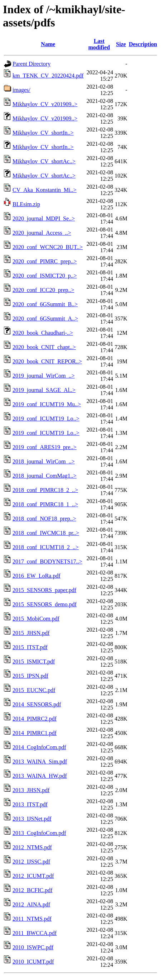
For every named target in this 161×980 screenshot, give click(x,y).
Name (48, 44)
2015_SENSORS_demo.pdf (45, 604)
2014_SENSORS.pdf (37, 704)
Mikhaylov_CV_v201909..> (45, 104)
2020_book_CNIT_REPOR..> (47, 361)
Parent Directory (31, 64)
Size (121, 44)
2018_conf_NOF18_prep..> (44, 519)
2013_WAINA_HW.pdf (40, 776)
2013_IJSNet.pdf (32, 819)
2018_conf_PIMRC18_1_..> (45, 504)
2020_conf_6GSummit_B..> (45, 304)
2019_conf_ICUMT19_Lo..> (46, 419)
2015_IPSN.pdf (30, 676)
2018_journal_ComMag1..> (45, 476)
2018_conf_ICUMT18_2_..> (46, 547)
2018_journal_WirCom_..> (44, 461)
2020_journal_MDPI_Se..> (44, 218)
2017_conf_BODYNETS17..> (47, 561)
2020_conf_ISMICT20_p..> (45, 276)
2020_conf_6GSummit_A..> (45, 319)
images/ (21, 90)
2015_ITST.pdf (30, 647)
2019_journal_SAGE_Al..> (44, 390)
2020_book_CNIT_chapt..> (44, 347)
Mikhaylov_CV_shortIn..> (43, 133)
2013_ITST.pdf (30, 804)
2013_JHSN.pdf (31, 790)
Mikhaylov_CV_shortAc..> (44, 161)
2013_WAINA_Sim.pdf (40, 762)
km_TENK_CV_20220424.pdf (48, 76)
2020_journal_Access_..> (42, 233)
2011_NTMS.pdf (32, 919)
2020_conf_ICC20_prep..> (43, 290)
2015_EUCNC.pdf (34, 690)
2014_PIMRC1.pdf (35, 733)
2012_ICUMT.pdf (33, 876)
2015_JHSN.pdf (31, 633)
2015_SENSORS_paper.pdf (44, 590)
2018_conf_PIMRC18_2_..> (45, 490)
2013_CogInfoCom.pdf (39, 833)
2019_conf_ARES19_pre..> (45, 447)
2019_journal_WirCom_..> (44, 376)
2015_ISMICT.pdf (34, 661)
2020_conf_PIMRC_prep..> (45, 261)
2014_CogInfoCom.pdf (39, 747)
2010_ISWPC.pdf (33, 947)
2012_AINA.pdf (31, 904)
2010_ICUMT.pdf (33, 962)
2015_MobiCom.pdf (36, 619)
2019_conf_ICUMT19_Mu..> (47, 404)
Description (143, 44)
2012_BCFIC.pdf (33, 890)
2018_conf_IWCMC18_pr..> (46, 533)
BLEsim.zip (26, 204)
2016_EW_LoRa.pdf (36, 576)
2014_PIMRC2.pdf (35, 719)
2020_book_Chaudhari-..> (43, 333)
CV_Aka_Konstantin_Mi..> (45, 190)
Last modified (99, 44)
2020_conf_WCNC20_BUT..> (48, 247)
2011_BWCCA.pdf (35, 933)
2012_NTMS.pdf (32, 847)
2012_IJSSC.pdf (31, 862)
